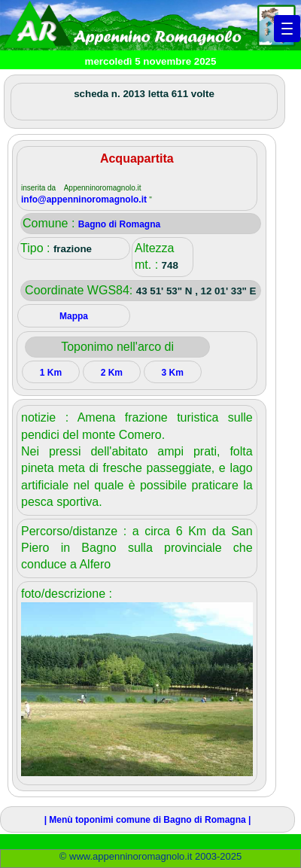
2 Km (112, 373)
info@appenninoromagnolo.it (85, 199)
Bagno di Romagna (119, 224)
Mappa (74, 316)
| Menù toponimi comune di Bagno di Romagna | (148, 820)
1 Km (51, 373)
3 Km (173, 373)
